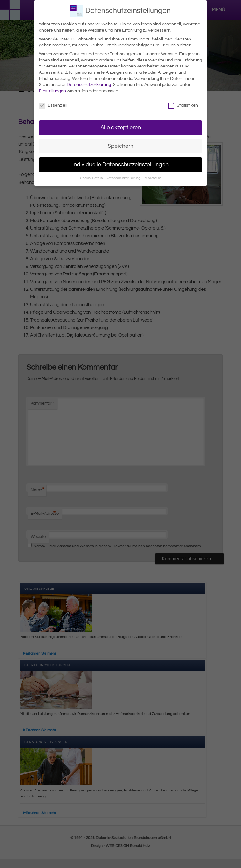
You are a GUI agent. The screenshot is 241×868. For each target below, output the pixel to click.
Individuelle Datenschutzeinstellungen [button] (120, 164)
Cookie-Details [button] (92, 178)
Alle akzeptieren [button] (121, 127)
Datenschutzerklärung (89, 84)
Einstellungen (52, 90)
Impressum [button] (153, 178)
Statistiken (183, 105)
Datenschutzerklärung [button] (123, 178)
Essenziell (53, 105)
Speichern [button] (120, 146)
